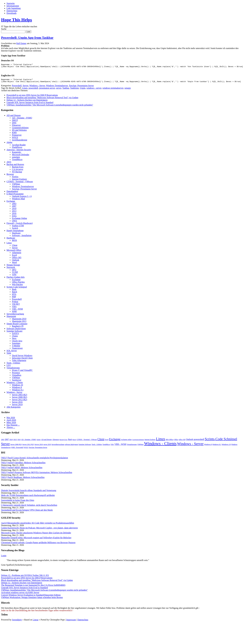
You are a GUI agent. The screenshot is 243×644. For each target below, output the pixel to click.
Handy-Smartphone (15, 232)
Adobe (9, 144)
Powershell (17, 87)
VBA (14, 308)
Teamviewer (17, 350)
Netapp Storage (13, 266)
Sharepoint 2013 (19, 323)
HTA (14, 296)
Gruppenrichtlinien (20, 129)
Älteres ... (11, 429)
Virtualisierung (13, 369)
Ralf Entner (21, 43)
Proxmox (16, 374)
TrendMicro (17, 161)
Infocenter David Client (22, 360)
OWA (14, 222)
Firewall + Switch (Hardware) (20, 225)
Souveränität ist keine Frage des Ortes (18, 502)
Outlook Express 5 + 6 (22, 198)
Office (176, 441)
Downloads (11, 13)
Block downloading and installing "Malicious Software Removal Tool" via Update (42, 99)
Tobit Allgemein (19, 362)
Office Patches (18, 284)
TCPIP (15, 274)
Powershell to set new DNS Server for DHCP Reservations (32, 97)
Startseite (11, 3)
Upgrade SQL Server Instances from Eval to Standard (30, 104)
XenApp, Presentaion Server (81, 87)
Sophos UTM (18, 227)
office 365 (182, 441)
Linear (36, 621)
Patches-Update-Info (16, 279)
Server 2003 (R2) (20, 396)
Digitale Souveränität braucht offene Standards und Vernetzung (29, 492)
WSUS (15, 139)
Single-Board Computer (17, 325)
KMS (14, 134)
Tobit (9, 355)
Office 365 (17, 259)
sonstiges (16, 159)
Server (26, 87)
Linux (9, 244)
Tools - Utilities (13, 364)
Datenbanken (12, 193)
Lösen (25, 90)
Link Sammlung (14, 8)
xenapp (127, 90)
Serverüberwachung (15, 315)
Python (15, 303)
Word (14, 264)
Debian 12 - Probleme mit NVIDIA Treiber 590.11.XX (25, 577)
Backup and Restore (15, 166)
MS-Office (170, 441)
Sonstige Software (14, 333)
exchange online (126, 441)
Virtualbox (17, 377)
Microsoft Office (14, 252)
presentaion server (47, 90)
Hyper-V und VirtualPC (22, 372)
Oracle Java (17, 342)
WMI (14, 313)
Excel (14, 257)
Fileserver (16, 127)
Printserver (17, 137)
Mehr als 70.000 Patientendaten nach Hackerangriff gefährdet (28, 497)
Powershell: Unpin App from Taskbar (27, 38)
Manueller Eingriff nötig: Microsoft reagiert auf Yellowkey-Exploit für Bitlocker (36, 539)
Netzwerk (11, 269)
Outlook (16, 262)
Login (4, 557)
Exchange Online (20, 220)
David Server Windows (22, 357)
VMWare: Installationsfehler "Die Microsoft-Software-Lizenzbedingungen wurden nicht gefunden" (50, 107)
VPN (14, 276)
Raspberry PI (18, 328)
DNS (14, 124)
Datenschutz (12, 11)
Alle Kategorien (14, 409)
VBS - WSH (17, 311)
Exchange (11, 203)
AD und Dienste (14, 117)
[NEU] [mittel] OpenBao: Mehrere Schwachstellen (23, 464)
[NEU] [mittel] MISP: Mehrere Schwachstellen (22, 469)
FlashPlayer (17, 149)
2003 (14, 205)
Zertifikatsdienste (20, 142)
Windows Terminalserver (57, 87)
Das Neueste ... (13, 427)
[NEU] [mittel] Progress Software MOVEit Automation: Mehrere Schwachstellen (37, 474)
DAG (14, 217)
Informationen (13, 6)
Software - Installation (22, 237)
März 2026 (11, 424)
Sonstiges (16, 345)
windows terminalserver (113, 90)
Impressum (71, 621)
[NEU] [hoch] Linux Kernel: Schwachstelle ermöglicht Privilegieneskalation (34, 459)
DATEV (16, 335)
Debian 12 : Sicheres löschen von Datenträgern (27, 102)
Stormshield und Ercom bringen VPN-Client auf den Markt (27, 512)
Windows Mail (18, 200)
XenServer (17, 382)
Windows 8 (17, 389)
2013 (14, 213)
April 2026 (11, 422)
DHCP (15, 122)
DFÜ (14, 271)
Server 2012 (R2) (20, 401)
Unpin (83, 90)
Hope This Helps (17, 20)
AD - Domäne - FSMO (22, 119)
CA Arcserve (18, 171)
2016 (14, 215)
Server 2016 (17, 404)
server (59, 90)
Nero (14, 340)
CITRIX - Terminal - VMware (20, 183)
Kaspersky (17, 154)
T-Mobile (16, 347)
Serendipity (17, 621)
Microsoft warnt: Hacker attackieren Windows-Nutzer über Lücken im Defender (36, 534)
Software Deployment (16, 330)
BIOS (14, 242)
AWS (9, 164)
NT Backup (17, 173)
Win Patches (17, 286)
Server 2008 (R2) (20, 399)
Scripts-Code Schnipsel (17, 289)
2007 (14, 208)
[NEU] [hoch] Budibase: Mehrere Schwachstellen (23, 479)
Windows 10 (17, 387)
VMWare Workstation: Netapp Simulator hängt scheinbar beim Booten (32, 599)
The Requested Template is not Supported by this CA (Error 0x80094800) (33, 587)
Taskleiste (75, 90)
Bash (14, 291)
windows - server (94, 90)
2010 (14, 210)
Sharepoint (11, 318)
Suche (4, 29)
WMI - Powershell (17, 449)
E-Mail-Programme (15, 195)
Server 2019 (17, 406)
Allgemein (17, 254)
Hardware (16, 235)
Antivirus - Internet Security (19, 151)
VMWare (16, 186)
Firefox (15, 178)
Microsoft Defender (21, 156)
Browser (10, 176)
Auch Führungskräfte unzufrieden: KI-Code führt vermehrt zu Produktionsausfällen (38, 525)
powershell (33, 90)
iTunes (15, 338)
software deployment (71, 446)
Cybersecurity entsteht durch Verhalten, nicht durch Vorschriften (29, 507)
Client (15, 247)
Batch (14, 293)
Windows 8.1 (18, 391)
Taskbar (66, 90)
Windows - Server (37, 87)
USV (9, 367)
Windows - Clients (15, 384)
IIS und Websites (19, 132)
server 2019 (47, 446)
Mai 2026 (11, 419)
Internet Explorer (19, 181)
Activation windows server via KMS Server (20, 594)
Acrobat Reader (19, 146)
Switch (15, 230)
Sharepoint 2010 (19, 320)
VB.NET (16, 306)
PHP (14, 298)
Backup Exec (18, 168)
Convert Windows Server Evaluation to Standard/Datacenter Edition (31, 597)
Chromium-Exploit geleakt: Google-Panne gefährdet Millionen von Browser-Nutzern (38, 544)
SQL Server (12, 352)
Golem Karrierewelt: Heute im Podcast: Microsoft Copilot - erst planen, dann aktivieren (39, 529)
